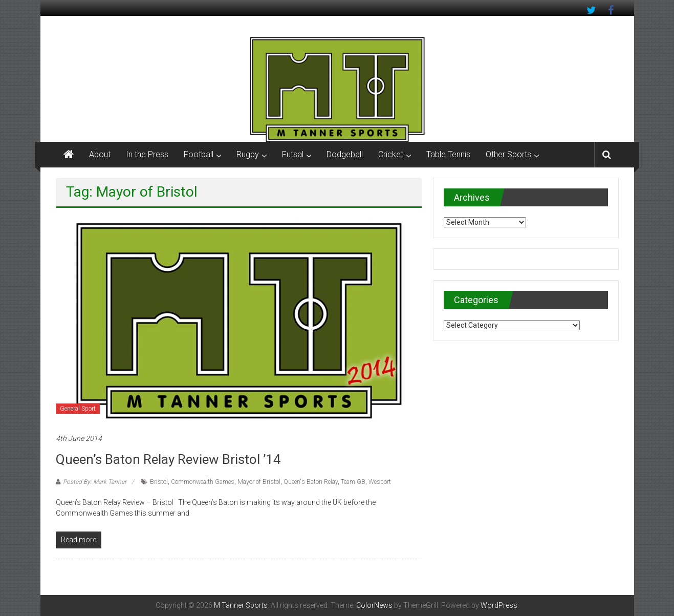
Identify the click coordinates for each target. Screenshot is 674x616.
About (100, 154)
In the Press (147, 154)
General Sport (78, 409)
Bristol (159, 482)
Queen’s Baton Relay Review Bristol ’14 (168, 459)
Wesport (380, 482)
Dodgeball (345, 154)
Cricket (391, 154)
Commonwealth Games (203, 482)
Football (199, 154)
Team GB (353, 482)
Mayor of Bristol (259, 482)
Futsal (293, 154)
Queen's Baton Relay (311, 482)
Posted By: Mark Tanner (95, 482)
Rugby (248, 154)
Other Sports (508, 154)
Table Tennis (448, 154)
